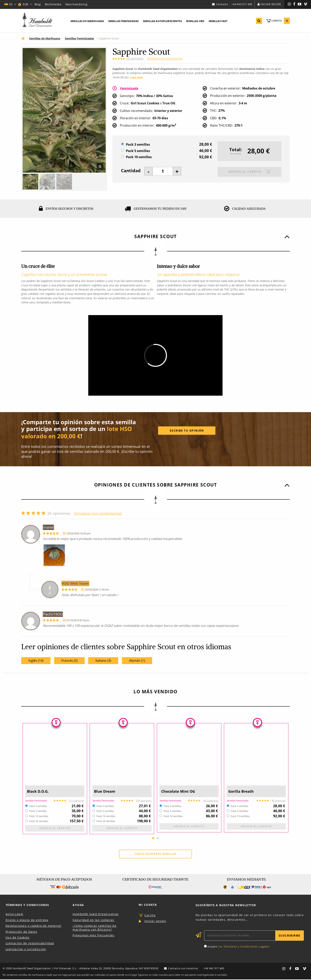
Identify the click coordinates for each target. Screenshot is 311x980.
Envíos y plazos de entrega (27, 920)
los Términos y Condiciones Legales (244, 947)
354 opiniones (144, 801)
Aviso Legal (14, 915)
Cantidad (131, 171)
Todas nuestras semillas (155, 854)
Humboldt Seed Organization (96, 915)
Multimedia (53, 4)
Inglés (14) (36, 661)
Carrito (150, 916)
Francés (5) (69, 661)
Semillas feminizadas (124, 21)
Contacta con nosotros (183, 969)
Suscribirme (290, 936)
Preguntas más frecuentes (94, 936)
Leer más (136, 77)
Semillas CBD (195, 21)
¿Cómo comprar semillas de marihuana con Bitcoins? (95, 928)
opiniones (135, 58)
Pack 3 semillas (138, 145)
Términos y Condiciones (27, 905)
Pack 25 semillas (39, 821)
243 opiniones (211, 801)
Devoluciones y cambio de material (33, 926)
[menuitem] (87, 21)
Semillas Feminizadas (36, 800)
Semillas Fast (218, 21)
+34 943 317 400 (242, 4)
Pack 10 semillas (139, 157)
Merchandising (76, 4)
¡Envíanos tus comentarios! (165, 58)
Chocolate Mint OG (179, 791)
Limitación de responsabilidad (30, 944)
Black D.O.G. (38, 791)
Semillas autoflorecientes (162, 21)
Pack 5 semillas (138, 151)
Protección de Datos (21, 932)
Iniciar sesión (271, 4)
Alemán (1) (137, 661)
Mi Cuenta (148, 905)
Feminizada (129, 88)
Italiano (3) (103, 661)
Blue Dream (105, 791)
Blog (38, 4)
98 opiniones (279, 801)
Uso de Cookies (18, 938)
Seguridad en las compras (93, 920)
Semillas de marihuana (87, 21)
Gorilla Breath (241, 791)
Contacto (222, 4)
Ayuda (78, 905)
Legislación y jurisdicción (26, 950)
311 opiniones (77, 801)
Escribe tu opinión (187, 430)
